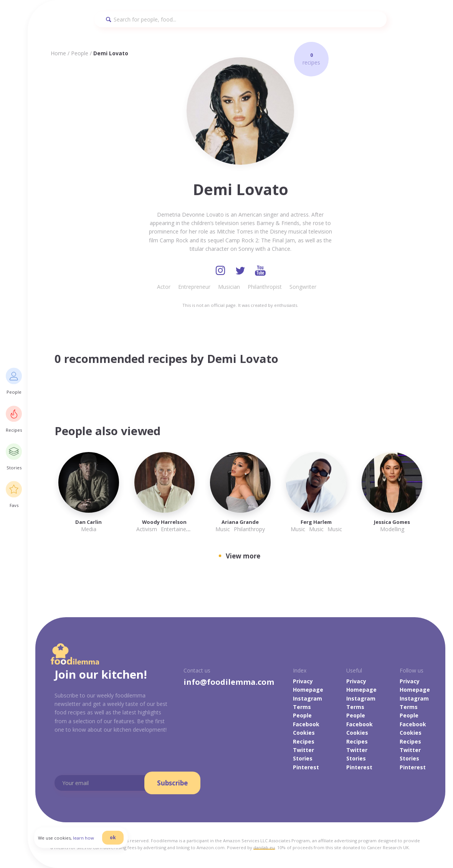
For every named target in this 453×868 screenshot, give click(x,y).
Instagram (308, 698)
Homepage (308, 690)
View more (243, 556)
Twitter (303, 750)
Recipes (304, 741)
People (80, 53)
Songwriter (303, 287)
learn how (85, 839)
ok (114, 838)
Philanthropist (265, 287)
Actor (164, 287)
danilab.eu (264, 847)
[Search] (241, 19)
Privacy (303, 681)
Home (58, 53)
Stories (303, 759)
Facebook (306, 724)
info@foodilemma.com (229, 682)
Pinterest (306, 767)
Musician (229, 287)
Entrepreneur (194, 287)
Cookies (304, 733)
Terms (302, 707)
